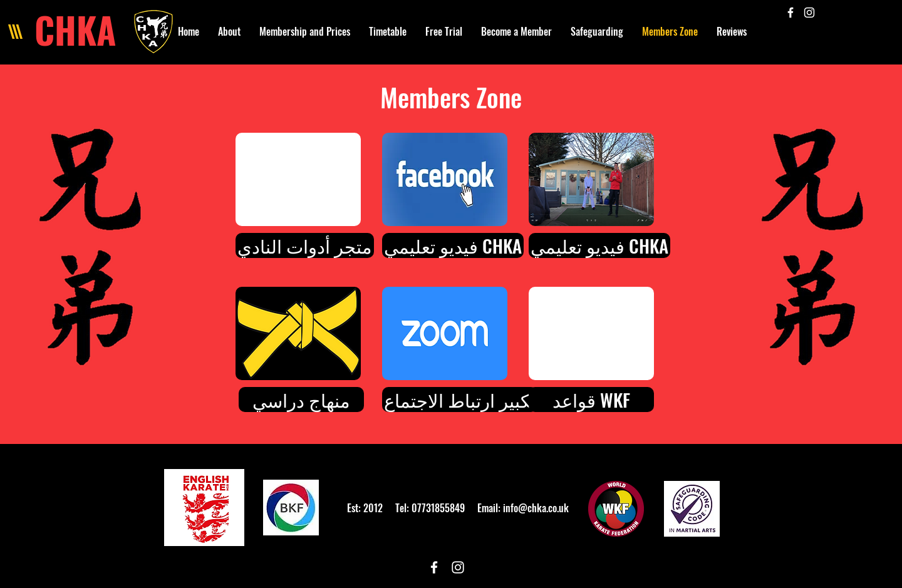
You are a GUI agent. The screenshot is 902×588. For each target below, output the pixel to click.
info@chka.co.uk (536, 508)
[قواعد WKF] (591, 400)
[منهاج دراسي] (301, 400)
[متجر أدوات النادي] (305, 245)
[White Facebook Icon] (791, 13)
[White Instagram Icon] (809, 13)
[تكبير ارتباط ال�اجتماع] (460, 400)
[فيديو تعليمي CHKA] (453, 245)
